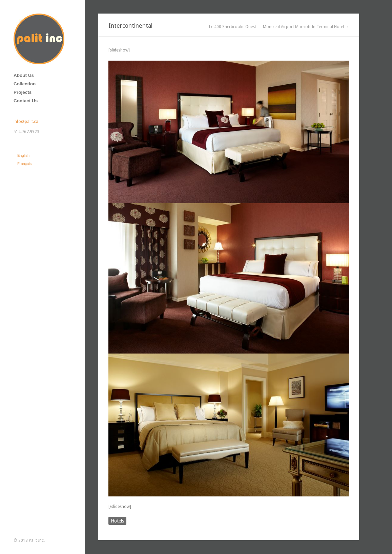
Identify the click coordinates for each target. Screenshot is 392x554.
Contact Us (26, 101)
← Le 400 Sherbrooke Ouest (230, 27)
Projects (23, 92)
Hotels (117, 521)
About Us (24, 75)
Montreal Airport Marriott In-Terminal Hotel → (306, 27)
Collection (25, 84)
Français (24, 164)
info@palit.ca (26, 122)
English (23, 155)
